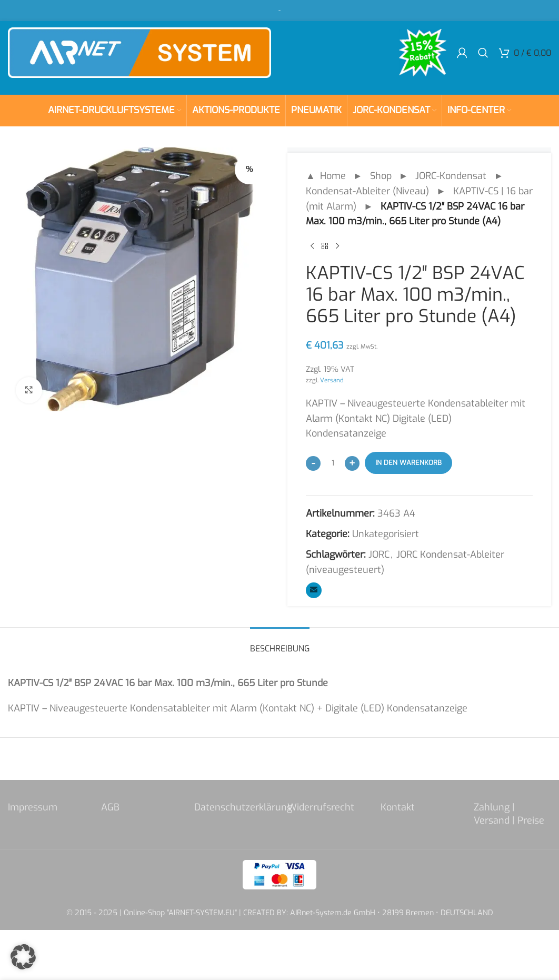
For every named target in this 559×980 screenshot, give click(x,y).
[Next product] (337, 246)
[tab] (280, 643)
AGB (110, 807)
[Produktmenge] (333, 463)
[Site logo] (139, 52)
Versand (332, 380)
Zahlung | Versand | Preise (509, 814)
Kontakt (398, 807)
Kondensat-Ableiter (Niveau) (367, 191)
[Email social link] (314, 590)
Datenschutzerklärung (243, 807)
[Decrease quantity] (313, 463)
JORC (379, 555)
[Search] (483, 53)
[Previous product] (312, 246)
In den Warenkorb (408, 463)
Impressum (33, 807)
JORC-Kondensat (451, 176)
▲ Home (326, 176)
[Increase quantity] (352, 463)
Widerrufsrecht (321, 807)
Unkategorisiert (386, 534)
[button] (23, 957)
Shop (381, 176)
